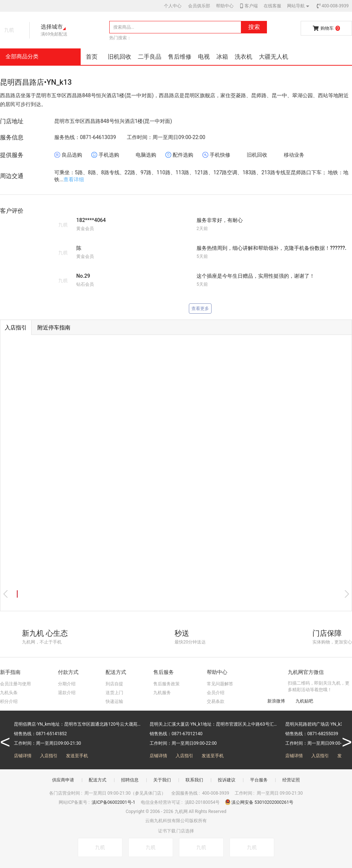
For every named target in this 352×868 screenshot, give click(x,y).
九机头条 (9, 693)
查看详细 (74, 179)
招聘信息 (130, 780)
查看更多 (200, 309)
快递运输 (114, 701)
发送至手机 (77, 756)
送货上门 (114, 693)
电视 (204, 57)
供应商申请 (63, 780)
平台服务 (259, 780)
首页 (92, 57)
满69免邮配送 (54, 34)
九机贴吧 (301, 701)
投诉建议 (227, 780)
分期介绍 (67, 684)
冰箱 (222, 57)
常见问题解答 (220, 684)
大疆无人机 (274, 57)
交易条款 (216, 701)
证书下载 (167, 831)
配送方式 (98, 780)
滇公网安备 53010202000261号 (259, 802)
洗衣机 (243, 57)
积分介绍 (9, 701)
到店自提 (114, 684)
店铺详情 (23, 756)
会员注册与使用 (15, 684)
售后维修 (180, 57)
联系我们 (194, 780)
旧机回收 (120, 57)
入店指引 (49, 756)
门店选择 (185, 831)
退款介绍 (67, 693)
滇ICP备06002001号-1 (114, 802)
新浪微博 (273, 701)
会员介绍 (216, 693)
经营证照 (291, 780)
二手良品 (150, 57)
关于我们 (162, 780)
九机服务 (162, 693)
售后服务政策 (166, 684)
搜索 (254, 27)
